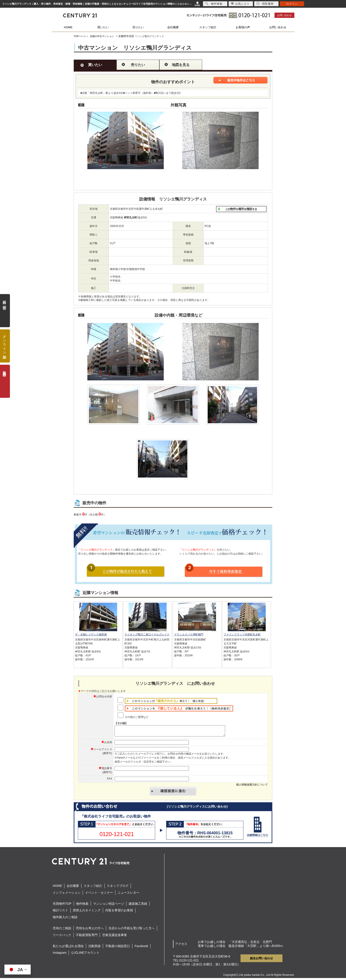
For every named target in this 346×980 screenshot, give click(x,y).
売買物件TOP (62, 906)
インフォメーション (67, 895)
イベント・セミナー (99, 895)
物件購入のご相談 (65, 919)
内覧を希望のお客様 (119, 912)
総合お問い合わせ (261, 960)
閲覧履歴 (265, 4)
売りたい (138, 27)
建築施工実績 (138, 906)
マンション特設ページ (109, 906)
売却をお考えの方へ (90, 930)
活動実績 (94, 948)
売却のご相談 (62, 930)
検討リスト (60, 912)
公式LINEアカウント (85, 955)
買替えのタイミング (87, 912)
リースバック (62, 937)
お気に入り (240, 4)
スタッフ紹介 (208, 27)
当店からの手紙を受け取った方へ (132, 930)
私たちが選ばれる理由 (68, 948)
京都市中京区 (126, 36)
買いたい (103, 27)
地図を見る (181, 65)
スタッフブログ (118, 888)
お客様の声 (243, 27)
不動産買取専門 (87, 937)
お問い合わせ (284, 15)
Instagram (60, 955)
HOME (68, 27)
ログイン (292, 4)
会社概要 (173, 27)
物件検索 (82, 906)
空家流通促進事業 (115, 937)
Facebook (141, 948)
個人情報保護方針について (252, 787)
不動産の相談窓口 (118, 948)
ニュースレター (128, 895)
